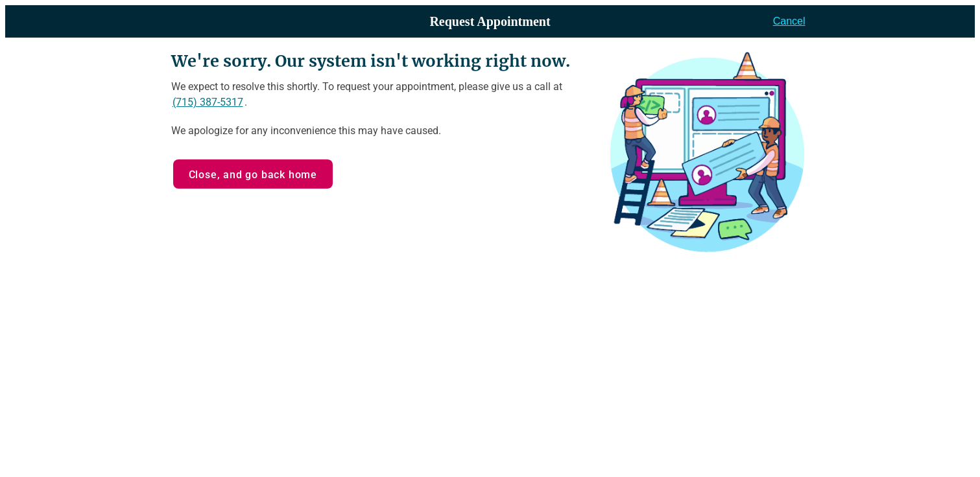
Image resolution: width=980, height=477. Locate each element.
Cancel (789, 21)
